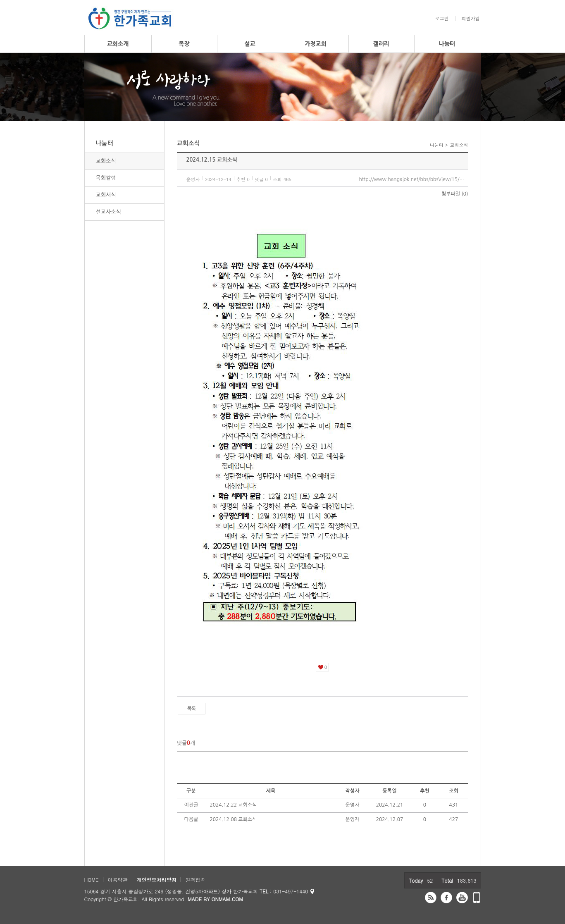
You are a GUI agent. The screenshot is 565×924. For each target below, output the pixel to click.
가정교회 (316, 44)
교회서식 (106, 195)
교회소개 (118, 44)
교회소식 (106, 161)
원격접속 (195, 880)
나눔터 (447, 44)
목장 (184, 44)
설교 (250, 44)
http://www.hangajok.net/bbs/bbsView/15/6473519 (414, 179)
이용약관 (117, 880)
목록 (192, 709)
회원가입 (471, 19)
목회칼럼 (106, 178)
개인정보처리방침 (156, 880)
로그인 (442, 19)
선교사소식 (108, 212)
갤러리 (381, 44)
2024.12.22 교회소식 (234, 805)
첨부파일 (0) (455, 194)
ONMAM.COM (227, 899)
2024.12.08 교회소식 (234, 819)
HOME (92, 880)
